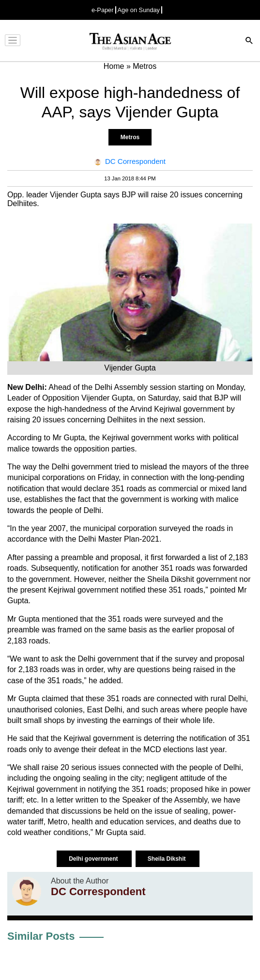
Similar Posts (41, 936)
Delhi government (94, 859)
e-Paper (103, 10)
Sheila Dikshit (168, 859)
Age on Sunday (139, 10)
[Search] (249, 41)
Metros (130, 137)
